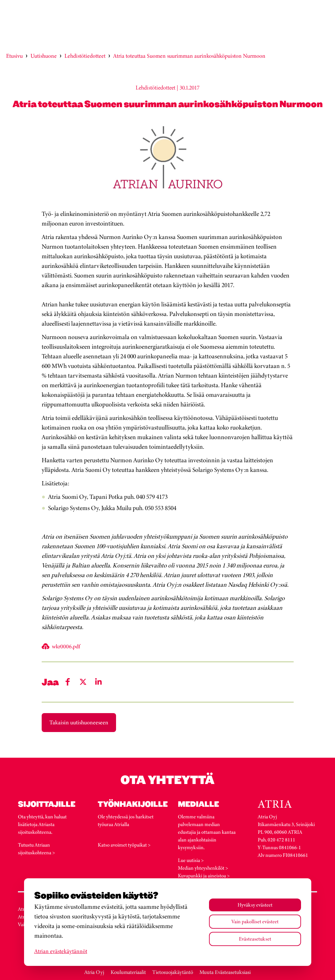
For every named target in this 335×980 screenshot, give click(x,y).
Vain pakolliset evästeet (255, 921)
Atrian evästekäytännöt (61, 951)
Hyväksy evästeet (255, 905)
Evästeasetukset (255, 939)
